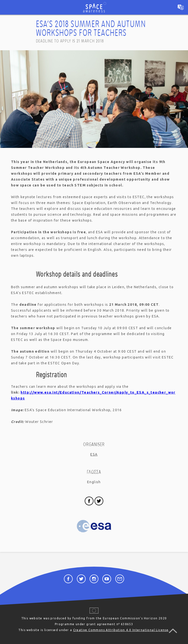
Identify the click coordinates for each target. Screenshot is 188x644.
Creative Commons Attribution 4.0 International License (121, 630)
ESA (94, 454)
